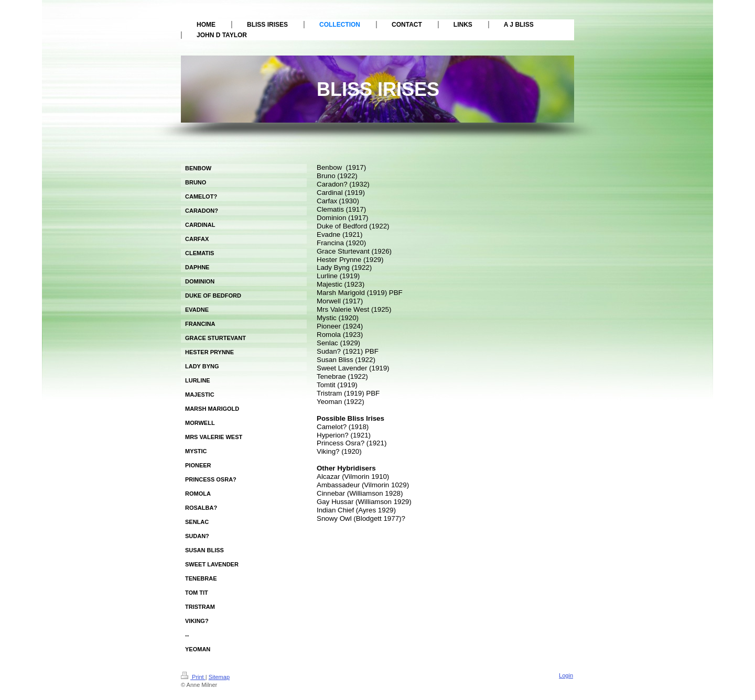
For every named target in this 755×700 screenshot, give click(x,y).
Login (566, 675)
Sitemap (219, 677)
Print (193, 677)
